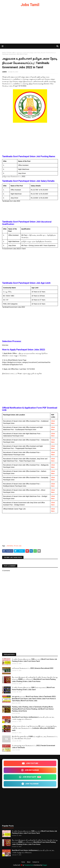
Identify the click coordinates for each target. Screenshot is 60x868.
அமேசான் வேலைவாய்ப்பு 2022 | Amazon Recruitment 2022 (33, 668)
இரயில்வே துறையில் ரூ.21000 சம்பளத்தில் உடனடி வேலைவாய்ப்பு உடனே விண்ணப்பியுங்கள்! (35, 738)
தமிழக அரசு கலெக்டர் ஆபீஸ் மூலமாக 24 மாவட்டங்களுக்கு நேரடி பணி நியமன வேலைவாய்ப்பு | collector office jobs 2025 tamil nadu (34, 728)
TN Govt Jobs (11, 53)
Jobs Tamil (30, 5)
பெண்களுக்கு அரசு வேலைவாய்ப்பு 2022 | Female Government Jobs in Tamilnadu (33, 747)
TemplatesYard (29, 865)
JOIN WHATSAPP (30, 777)
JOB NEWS (10, 546)
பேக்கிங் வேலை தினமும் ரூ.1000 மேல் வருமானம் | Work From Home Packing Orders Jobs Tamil (33, 689)
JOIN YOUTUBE (30, 763)
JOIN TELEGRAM (30, 784)
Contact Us (36, 862)
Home (4, 53)
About (29, 862)
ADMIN (4, 72)
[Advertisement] (30, 27)
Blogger (45, 865)
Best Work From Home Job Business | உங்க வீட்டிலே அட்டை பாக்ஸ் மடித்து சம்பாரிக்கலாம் (33, 718)
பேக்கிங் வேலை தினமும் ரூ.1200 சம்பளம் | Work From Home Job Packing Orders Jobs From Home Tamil (34, 660)
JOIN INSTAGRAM (30, 770)
